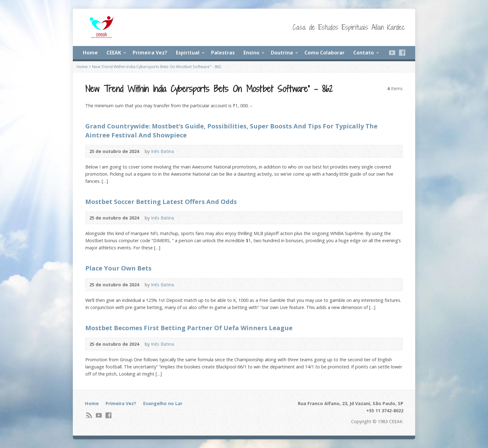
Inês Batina (162, 151)
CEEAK (114, 53)
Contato (364, 53)
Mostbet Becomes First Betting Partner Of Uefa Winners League (189, 328)
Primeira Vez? (150, 53)
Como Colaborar (324, 53)
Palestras (223, 53)
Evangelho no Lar (163, 403)
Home (90, 53)
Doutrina (282, 53)
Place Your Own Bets (118, 268)
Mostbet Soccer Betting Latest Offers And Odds (161, 201)
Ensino (251, 53)
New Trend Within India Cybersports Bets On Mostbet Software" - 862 (157, 67)
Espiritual (188, 53)
